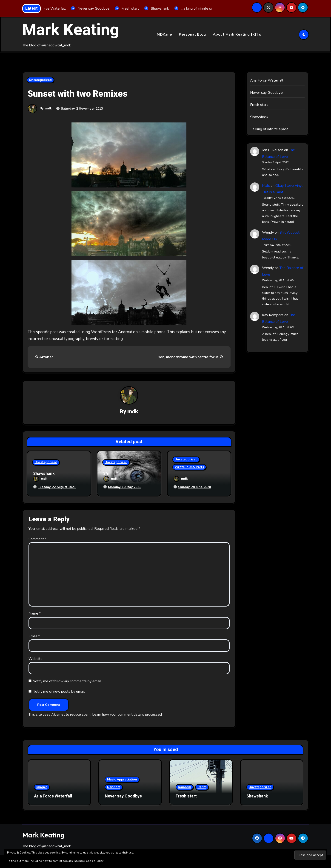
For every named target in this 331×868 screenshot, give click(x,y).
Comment (37, 538)
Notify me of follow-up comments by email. (67, 681)
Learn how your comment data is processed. (127, 714)
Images (42, 787)
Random (114, 787)
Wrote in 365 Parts (189, 467)
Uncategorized (40, 80)
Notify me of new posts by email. (59, 691)
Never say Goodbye (266, 93)
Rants (202, 787)
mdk (49, 109)
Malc (266, 186)
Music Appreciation (122, 779)
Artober (44, 357)
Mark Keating (71, 30)
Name (35, 613)
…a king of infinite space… (271, 129)
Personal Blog (192, 34)
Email (34, 635)
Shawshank (44, 474)
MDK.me (164, 34)
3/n (106, 474)
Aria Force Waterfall (267, 81)
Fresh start (259, 105)
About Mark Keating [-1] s (237, 34)
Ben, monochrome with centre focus (190, 357)
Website (36, 658)
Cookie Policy (95, 861)
